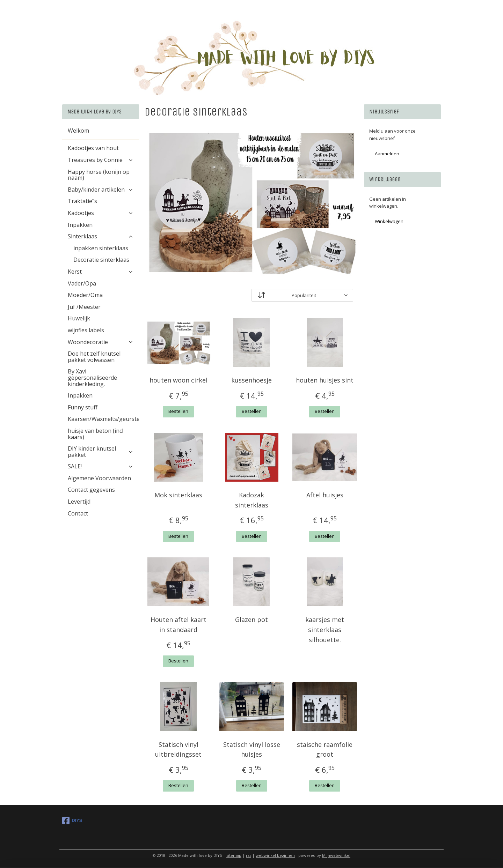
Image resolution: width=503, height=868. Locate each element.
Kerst (100, 272)
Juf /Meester (84, 307)
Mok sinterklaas (178, 495)
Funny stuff (83, 407)
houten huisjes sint (325, 380)
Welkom (78, 131)
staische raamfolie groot (325, 750)
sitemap (234, 855)
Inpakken (80, 225)
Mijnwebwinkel (336, 855)
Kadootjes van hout (93, 148)
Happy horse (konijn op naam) (99, 175)
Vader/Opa (82, 283)
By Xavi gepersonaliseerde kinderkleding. (92, 377)
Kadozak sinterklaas (251, 500)
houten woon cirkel (178, 380)
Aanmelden (387, 154)
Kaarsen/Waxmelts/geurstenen (103, 419)
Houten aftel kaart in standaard (178, 625)
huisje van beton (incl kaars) (96, 434)
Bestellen (178, 411)
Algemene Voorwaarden (99, 478)
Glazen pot (251, 620)
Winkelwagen (389, 221)
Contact (78, 513)
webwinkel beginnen (275, 855)
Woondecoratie (100, 342)
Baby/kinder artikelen (100, 190)
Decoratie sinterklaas (101, 260)
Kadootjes (100, 213)
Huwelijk (79, 318)
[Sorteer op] (302, 295)
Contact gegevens (91, 490)
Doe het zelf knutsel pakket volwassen (94, 357)
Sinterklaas (100, 236)
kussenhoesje (251, 380)
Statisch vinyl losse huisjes (251, 750)
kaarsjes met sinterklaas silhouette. (325, 630)
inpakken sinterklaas (101, 248)
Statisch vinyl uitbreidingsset (178, 750)
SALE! (100, 466)
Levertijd (79, 502)
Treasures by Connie (100, 160)
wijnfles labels (86, 330)
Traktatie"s (82, 201)
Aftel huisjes (325, 495)
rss (249, 855)
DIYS (72, 821)
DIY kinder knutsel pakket (100, 452)
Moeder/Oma (85, 295)
